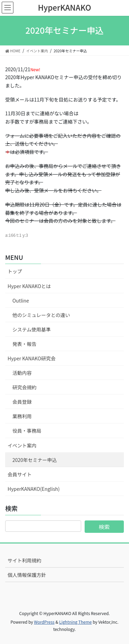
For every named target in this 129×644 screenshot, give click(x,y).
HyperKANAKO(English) (34, 489)
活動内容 (22, 373)
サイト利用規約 (24, 560)
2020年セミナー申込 (35, 460)
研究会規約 (24, 387)
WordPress (44, 622)
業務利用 (22, 416)
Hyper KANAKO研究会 (32, 358)
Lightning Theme (76, 622)
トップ (15, 271)
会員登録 (22, 402)
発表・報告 (24, 344)
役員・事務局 (27, 431)
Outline (21, 300)
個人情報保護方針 (27, 575)
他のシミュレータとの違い (41, 315)
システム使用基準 (32, 329)
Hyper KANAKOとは (29, 286)
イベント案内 (22, 445)
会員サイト (20, 474)
